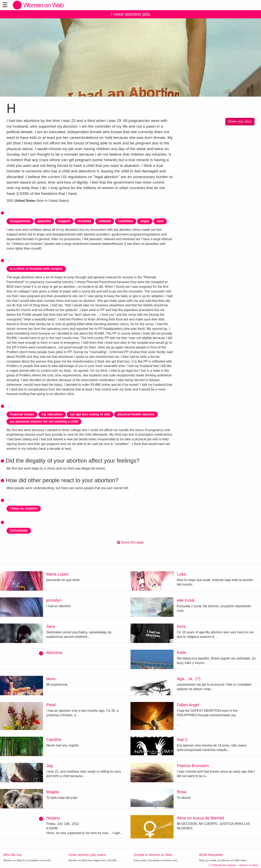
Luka (181, 574)
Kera (181, 626)
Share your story (240, 121)
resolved (84, 221)
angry (145, 221)
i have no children (24, 508)
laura (51, 679)
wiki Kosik (186, 600)
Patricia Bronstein (193, 766)
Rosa (182, 792)
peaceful (44, 221)
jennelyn (54, 600)
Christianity (19, 531)
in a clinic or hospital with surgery (36, 269)
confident (126, 221)
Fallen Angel (188, 705)
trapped (64, 221)
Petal (51, 705)
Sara (51, 626)
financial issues (22, 414)
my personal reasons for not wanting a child (44, 421)
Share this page (131, 542)
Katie (181, 653)
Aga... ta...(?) (189, 679)
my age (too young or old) (90, 414)
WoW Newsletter (211, 855)
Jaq (50, 766)
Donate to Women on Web (153, 855)
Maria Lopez (58, 574)
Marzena (54, 653)
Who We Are (12, 855)
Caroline (54, 740)
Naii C (182, 740)
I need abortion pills (130, 14)
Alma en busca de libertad (200, 818)
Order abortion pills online (87, 855)
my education (52, 414)
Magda (53, 792)
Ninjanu (53, 818)
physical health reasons (136, 414)
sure (160, 221)
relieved (105, 221)
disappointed (20, 221)
